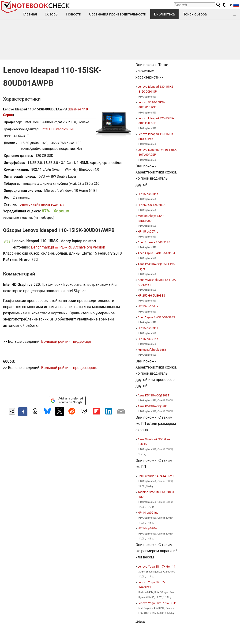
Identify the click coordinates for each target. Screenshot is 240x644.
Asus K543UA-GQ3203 (153, 406)
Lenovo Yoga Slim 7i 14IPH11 (157, 603)
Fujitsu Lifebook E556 (152, 350)
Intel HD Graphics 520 (58, 129)
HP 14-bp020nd (148, 528)
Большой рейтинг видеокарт (66, 341)
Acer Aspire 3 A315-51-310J (156, 253)
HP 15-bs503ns (148, 328)
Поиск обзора (195, 14)
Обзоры (52, 14)
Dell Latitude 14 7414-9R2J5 (156, 476)
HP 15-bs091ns (148, 339)
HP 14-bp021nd (148, 513)
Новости (74, 14)
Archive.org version (89, 247)
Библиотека (164, 14)
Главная (30, 14)
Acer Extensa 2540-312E (154, 242)
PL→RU (66, 247)
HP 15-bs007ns (148, 232)
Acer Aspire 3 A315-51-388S (156, 317)
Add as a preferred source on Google (67, 400)
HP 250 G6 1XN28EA (152, 205)
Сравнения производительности (118, 14)
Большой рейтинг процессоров (69, 368)
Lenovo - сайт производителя (42, 205)
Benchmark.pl (43, 247)
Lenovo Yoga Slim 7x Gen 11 (157, 567)
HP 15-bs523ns (148, 194)
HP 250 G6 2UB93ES (151, 296)
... (234, 14)
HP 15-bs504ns (148, 306)
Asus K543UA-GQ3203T (153, 395)
